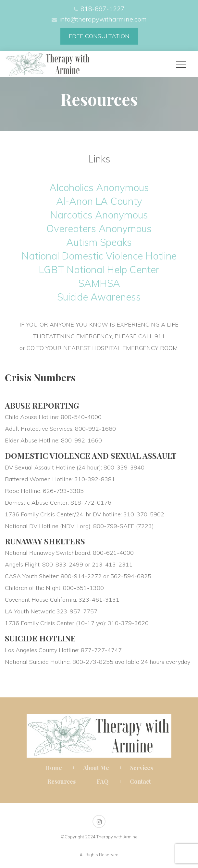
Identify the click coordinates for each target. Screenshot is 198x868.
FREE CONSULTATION (99, 36)
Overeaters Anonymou (99, 229)
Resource (62, 781)
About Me (96, 768)
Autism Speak (99, 242)
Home (54, 768)
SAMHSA (99, 283)
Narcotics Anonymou (99, 215)
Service (142, 768)
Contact (140, 781)
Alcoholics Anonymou (99, 188)
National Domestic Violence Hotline (99, 256)
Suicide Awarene (99, 297)
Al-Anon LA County (99, 201)
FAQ (103, 781)
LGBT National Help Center (99, 270)
